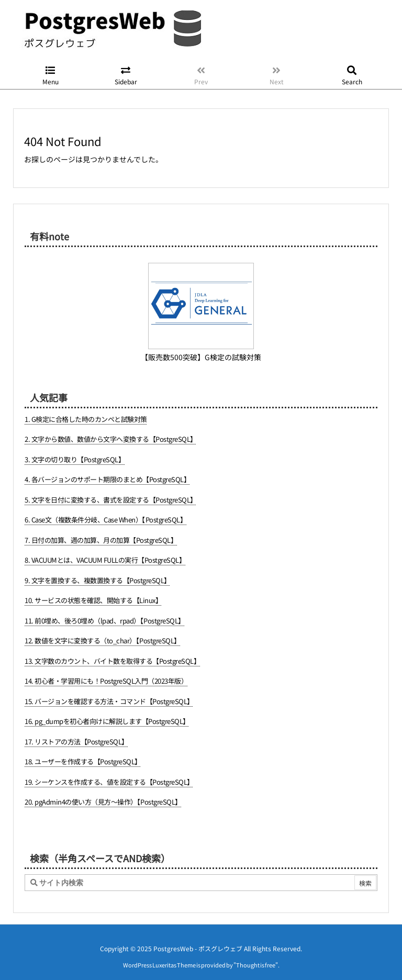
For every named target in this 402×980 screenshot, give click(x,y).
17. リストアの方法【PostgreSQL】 (76, 742)
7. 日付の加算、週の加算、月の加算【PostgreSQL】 (101, 540)
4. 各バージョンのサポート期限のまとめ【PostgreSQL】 (107, 479)
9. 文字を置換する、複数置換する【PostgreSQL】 (98, 580)
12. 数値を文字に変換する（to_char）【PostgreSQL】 (103, 641)
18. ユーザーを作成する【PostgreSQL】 (83, 761)
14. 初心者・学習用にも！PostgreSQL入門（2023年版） (106, 681)
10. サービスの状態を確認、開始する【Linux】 (93, 600)
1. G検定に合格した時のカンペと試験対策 (86, 419)
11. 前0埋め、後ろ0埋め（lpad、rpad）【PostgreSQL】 (105, 621)
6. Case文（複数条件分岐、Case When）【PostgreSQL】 (105, 520)
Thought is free (256, 954)
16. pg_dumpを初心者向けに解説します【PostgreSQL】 (107, 721)
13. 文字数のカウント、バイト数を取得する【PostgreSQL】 (112, 661)
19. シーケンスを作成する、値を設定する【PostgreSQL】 (109, 782)
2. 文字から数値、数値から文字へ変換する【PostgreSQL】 (111, 439)
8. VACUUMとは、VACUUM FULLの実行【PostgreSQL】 (105, 560)
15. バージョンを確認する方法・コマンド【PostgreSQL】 (109, 701)
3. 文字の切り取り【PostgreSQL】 (75, 459)
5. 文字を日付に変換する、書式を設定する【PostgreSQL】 (111, 500)
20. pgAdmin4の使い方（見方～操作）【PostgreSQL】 (103, 802)
